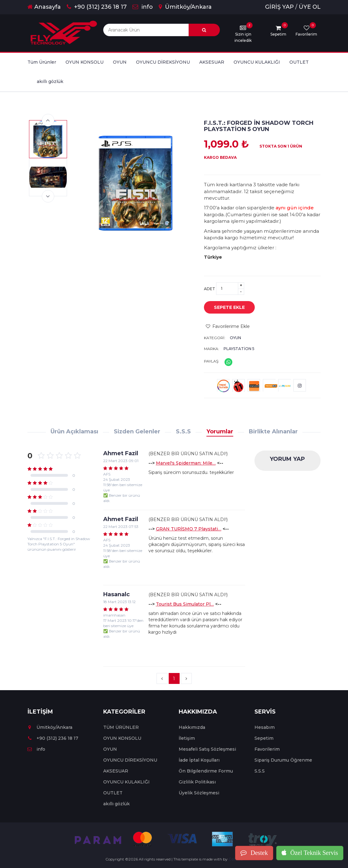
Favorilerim (267, 749)
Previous (48, 120)
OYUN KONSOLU (85, 62)
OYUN (120, 62)
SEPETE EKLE (225, 308)
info (143, 7)
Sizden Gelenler (137, 432)
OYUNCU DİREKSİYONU (163, 62)
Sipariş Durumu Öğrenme (283, 760)
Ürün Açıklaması (74, 432)
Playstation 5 (239, 349)
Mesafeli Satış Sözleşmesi (207, 749)
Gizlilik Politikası (197, 782)
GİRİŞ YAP (279, 7)
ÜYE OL (310, 7)
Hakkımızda (192, 727)
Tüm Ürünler (42, 62)
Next (48, 196)
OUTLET (299, 62)
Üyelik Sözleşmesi (199, 793)
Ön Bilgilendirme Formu (206, 771)
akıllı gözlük (50, 81)
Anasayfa (44, 7)
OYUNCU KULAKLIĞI (257, 62)
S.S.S (183, 432)
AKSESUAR (212, 62)
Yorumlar (220, 432)
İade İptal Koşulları (199, 760)
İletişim (187, 738)
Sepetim (264, 738)
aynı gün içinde (295, 208)
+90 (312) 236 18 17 (97, 7)
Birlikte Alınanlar (273, 432)
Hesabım (265, 727)
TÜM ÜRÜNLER (121, 727)
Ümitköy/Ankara (185, 7)
